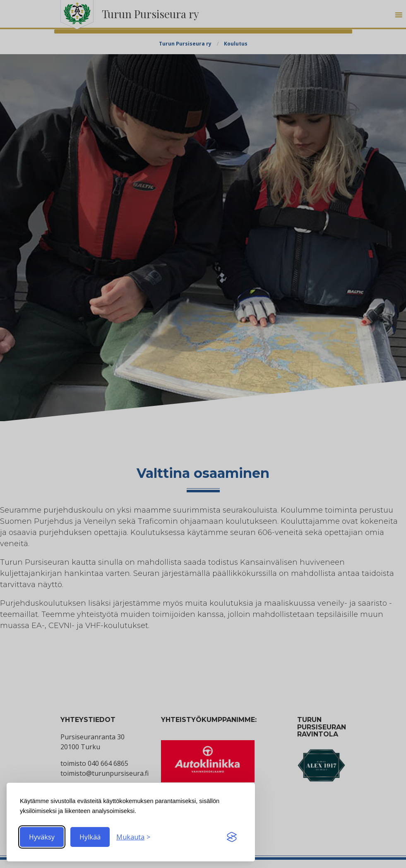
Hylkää (90, 837)
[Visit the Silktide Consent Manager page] (232, 837)
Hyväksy (42, 837)
